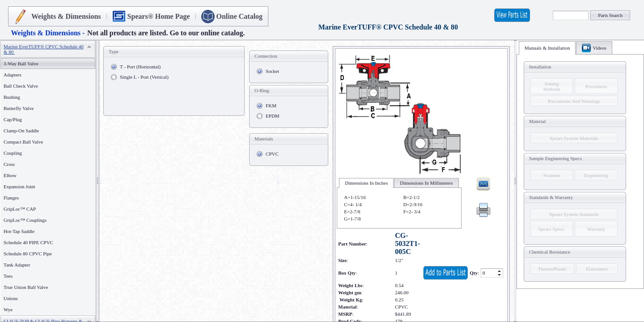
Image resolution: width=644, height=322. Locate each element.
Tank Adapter (17, 265)
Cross (9, 164)
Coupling (13, 153)
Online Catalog (240, 16)
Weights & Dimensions (66, 16)
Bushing (12, 97)
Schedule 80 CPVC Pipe (28, 254)
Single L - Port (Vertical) (144, 77)
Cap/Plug (13, 119)
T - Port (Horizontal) (140, 67)
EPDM (273, 116)
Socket (272, 71)
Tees (8, 276)
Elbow (10, 175)
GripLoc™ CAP (20, 209)
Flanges (13, 198)
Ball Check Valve (21, 86)
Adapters (13, 75)
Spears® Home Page (159, 16)
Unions (11, 298)
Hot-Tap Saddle (19, 231)
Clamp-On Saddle (21, 131)
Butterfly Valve (19, 108)
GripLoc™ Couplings (25, 220)
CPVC (272, 154)
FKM (271, 106)
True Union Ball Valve (26, 287)
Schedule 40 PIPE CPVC (28, 242)
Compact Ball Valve (23, 142)
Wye (8, 309)
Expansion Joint (19, 186)
